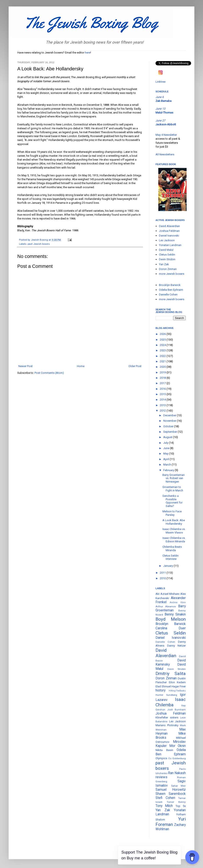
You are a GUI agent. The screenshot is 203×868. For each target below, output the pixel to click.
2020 (163, 367)
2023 (163, 350)
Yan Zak (164, 264)
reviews (161, 777)
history (160, 690)
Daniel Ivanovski (169, 236)
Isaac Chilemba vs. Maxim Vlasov (174, 531)
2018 (163, 378)
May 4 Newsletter (166, 135)
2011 (163, 573)
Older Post (135, 366)
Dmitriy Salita (171, 674)
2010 (163, 578)
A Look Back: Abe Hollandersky (174, 522)
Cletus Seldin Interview (170, 557)
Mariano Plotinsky (167, 725)
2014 (163, 400)
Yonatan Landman (170, 245)
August (168, 437)
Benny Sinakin (175, 614)
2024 (163, 345)
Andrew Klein (178, 602)
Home (81, 366)
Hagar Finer (179, 686)
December (170, 415)
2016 (163, 389)
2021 (163, 361)
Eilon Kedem (177, 682)
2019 (163, 372)
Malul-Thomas (164, 113)
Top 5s (181, 806)
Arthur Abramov (166, 606)
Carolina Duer (171, 628)
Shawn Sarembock (171, 794)
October (169, 426)
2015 (163, 394)
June (167, 448)
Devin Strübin (167, 259)
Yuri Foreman (171, 822)
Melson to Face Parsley (172, 513)
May (166, 454)
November (170, 421)
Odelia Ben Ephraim (171, 290)
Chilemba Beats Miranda (172, 548)
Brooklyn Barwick (170, 285)
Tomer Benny (176, 802)
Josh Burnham (177, 710)
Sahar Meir (178, 786)
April (167, 459)
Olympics (161, 758)
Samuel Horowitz (171, 790)
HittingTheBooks (177, 691)
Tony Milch (164, 806)
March (167, 465)
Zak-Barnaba (163, 101)
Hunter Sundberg (166, 695)
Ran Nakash (177, 773)
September (170, 432)
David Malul (166, 250)
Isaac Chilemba (171, 702)
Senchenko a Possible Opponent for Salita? (172, 501)
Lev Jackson (167, 240)
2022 (163, 356)
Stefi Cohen (165, 798)
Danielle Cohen (168, 294)
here (88, 53)
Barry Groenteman (171, 608)
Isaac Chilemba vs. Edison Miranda (174, 540)
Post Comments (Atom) (49, 373)
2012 (163, 411)
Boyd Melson (171, 619)
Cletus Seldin (167, 255)
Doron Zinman (168, 269)
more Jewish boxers (172, 274)
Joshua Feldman (169, 231)
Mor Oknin (178, 746)
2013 (163, 405)
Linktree (160, 82)
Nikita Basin (164, 750)
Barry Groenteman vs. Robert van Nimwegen (174, 478)
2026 (163, 334)
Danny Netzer (177, 646)
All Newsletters (165, 154)
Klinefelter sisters (167, 717)
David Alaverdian (169, 226)
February (169, 470)
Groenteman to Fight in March (173, 489)
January (168, 566)
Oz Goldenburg (177, 758)
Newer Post (25, 366)
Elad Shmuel (163, 686)
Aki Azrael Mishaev (167, 594)
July (166, 443)
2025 (163, 340)
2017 (163, 383)
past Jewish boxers (39, 244)
